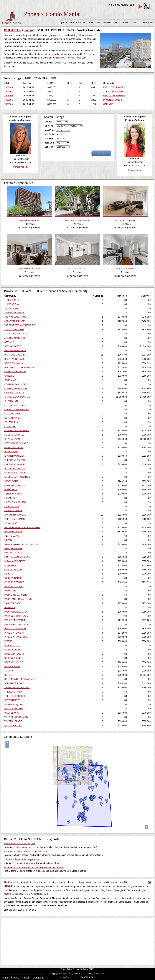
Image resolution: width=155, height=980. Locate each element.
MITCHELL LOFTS (13, 553)
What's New (94, 23)
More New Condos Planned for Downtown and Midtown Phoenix (34, 867)
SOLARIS (9, 671)
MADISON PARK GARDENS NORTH (22, 528)
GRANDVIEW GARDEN (16, 473)
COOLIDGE (10, 426)
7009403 (9, 87)
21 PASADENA (12, 304)
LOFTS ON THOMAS (15, 519)
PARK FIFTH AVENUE (15, 620)
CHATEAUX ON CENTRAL (17, 397)
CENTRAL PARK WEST (16, 388)
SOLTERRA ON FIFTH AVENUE (20, 679)
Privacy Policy (66, 969)
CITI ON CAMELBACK (15, 405)
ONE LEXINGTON (13, 570)
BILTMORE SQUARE (15, 355)
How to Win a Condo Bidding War (20, 843)
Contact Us (148, 23)
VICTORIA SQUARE (14, 704)
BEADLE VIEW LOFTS (15, 351)
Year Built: (50, 143)
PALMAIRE (10, 608)
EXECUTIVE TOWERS (114, 87)
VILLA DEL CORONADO (16, 717)
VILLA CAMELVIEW (14, 709)
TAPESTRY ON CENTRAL (17, 688)
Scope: (48, 122)
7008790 (9, 96)
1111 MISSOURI (12, 300)
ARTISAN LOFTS (13, 346)
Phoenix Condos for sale (73, 23)
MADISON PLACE (13, 532)
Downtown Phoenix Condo (69, 58)
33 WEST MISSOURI (14, 313)
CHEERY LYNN (12, 401)
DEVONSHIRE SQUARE (16, 443)
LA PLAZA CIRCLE (13, 511)
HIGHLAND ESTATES (15, 485)
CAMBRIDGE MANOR (15, 372)
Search (117, 23)
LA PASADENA (12, 506)
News (126, 23)
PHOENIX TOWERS (113, 100)
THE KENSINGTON (14, 692)
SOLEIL (8, 675)
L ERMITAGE (11, 498)
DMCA (92, 969)
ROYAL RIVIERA (12, 666)
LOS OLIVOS (11, 523)
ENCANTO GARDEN (14, 456)
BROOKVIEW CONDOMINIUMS (20, 367)
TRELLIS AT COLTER (15, 696)
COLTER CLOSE (12, 414)
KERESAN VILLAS (13, 494)
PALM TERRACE (13, 603)
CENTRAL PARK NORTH (16, 384)
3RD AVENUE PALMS (15, 321)
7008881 (9, 100)
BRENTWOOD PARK (15, 359)
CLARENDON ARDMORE (17, 409)
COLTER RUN (11, 422)
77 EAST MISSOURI (113, 91)
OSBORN (9, 574)
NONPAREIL (10, 565)
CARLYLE (108, 104)
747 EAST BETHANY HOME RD (20, 325)
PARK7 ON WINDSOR (15, 629)
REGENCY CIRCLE (14, 658)
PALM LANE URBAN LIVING (18, 599)
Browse (107, 23)
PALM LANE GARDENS (16, 595)
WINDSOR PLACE (13, 725)
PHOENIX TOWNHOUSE (16, 637)
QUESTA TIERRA (13, 650)
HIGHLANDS (11, 489)
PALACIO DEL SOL (14, 586)
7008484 (9, 91)
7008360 (9, 104)
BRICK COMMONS (14, 363)
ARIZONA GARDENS (15, 338)
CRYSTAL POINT (13, 439)
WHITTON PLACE (13, 721)
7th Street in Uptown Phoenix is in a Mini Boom (26, 851)
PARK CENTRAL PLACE (16, 616)
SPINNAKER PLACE (14, 683)
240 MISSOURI (12, 308)
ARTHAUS (9, 342)
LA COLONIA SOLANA (15, 502)
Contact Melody (21, 167)
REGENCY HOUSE (14, 662)
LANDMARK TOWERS (15, 515)
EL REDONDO (11, 452)
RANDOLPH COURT (14, 654)
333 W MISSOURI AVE (15, 317)
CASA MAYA (10, 380)
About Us (136, 23)
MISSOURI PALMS (13, 549)
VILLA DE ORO (12, 713)
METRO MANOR (12, 536)
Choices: (49, 126)
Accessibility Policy (80, 969)
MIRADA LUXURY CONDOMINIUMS (22, 544)
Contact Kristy (134, 170)
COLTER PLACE (12, 418)
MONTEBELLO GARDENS (17, 557)
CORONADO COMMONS (17, 431)
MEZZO (8, 540)
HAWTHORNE (11, 481)
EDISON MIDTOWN (14, 447)
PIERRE (8, 641)
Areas (29, 30)
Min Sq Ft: (50, 139)
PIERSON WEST (12, 645)
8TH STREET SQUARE (16, 334)
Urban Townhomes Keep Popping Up (21, 859)
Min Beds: (50, 134)
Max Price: (50, 130)
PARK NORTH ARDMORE (17, 624)
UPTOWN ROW (12, 700)
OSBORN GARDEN (14, 578)
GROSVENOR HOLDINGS (17, 477)
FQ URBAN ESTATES (15, 468)
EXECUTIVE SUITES (15, 460)
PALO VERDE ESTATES (16, 612)
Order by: (49, 147)
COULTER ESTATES (14, 435)
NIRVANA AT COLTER (15, 561)
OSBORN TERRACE (14, 582)
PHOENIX (12, 30)
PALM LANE (10, 591)
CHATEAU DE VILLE (14, 393)
